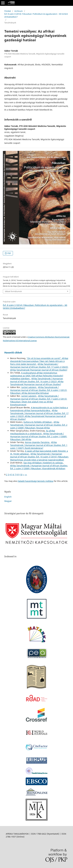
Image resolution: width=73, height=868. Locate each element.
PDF (9, 253)
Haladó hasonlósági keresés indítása (35, 481)
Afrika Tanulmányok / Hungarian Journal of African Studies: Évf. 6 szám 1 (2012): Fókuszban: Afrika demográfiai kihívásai (39, 390)
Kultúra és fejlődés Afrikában (38, 422)
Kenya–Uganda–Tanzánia (37, 442)
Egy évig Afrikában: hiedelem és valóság (43, 463)
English (8, 497)
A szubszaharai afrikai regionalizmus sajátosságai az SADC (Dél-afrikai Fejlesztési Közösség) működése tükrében (37, 376)
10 (21, 475)
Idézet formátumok (13, 291)
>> (26, 475)
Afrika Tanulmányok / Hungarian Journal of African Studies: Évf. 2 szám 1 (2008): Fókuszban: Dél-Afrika (39, 436)
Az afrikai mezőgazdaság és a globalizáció (33, 432)
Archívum (19, 11)
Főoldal (8, 11)
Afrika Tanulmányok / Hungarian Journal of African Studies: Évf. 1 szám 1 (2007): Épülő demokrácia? (39, 445)
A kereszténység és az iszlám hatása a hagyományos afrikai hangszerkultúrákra (39, 409)
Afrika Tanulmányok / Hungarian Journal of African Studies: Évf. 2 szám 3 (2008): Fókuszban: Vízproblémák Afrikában (39, 467)
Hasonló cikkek (13, 353)
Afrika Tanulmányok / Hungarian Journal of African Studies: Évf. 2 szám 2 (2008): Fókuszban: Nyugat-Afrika (39, 425)
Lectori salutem (29, 387)
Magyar (8, 501)
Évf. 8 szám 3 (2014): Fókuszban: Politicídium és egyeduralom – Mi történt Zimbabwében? (36, 15)
